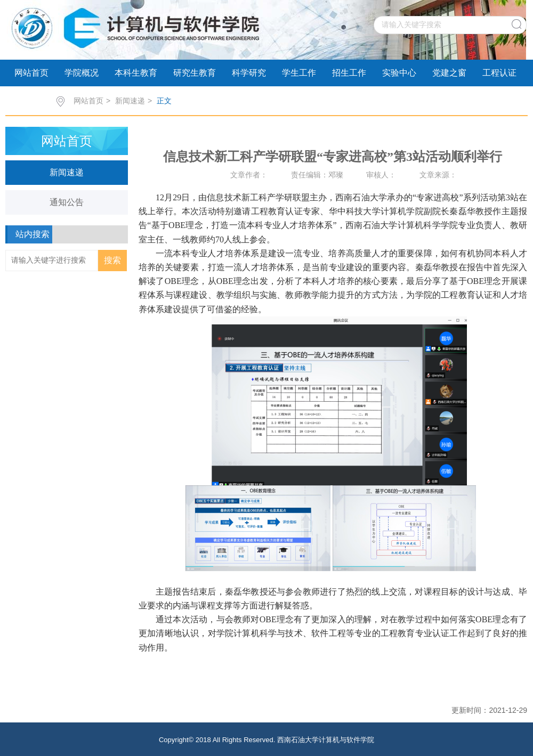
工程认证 (499, 73)
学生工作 (299, 73)
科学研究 (249, 73)
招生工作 (349, 73)
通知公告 (67, 202)
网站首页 (31, 73)
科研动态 (31, 99)
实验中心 (399, 73)
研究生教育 (195, 73)
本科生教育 (136, 73)
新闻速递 (130, 101)
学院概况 (82, 73)
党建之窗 (449, 73)
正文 (164, 101)
